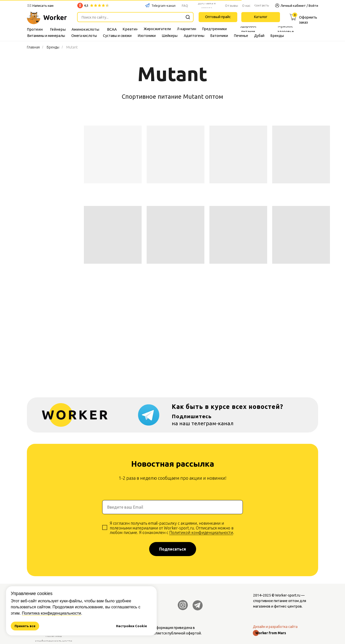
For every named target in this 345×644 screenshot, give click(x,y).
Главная (33, 47)
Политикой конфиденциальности (201, 532)
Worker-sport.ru (288, 595)
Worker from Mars (271, 633)
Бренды (53, 47)
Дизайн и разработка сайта (275, 627)
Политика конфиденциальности (51, 613)
